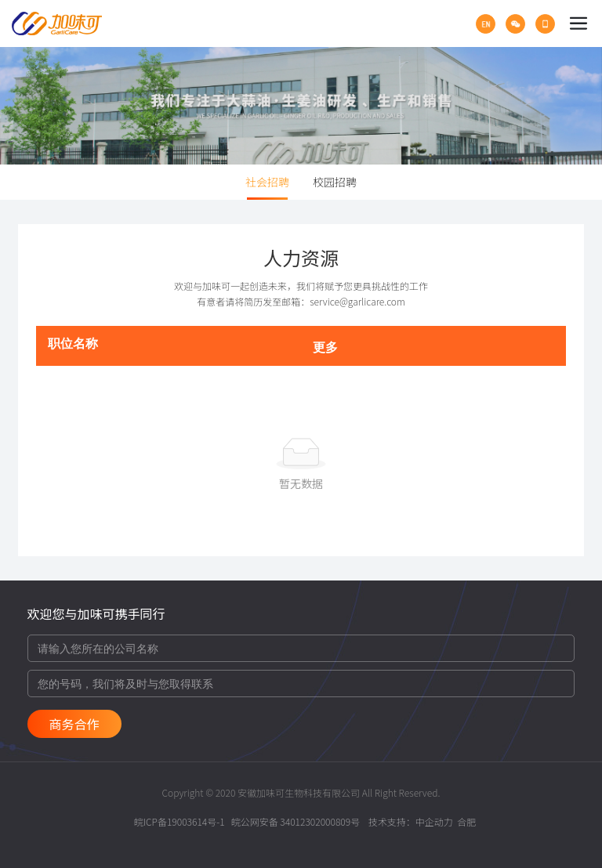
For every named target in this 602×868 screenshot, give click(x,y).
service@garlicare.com (357, 301)
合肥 (466, 821)
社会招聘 (267, 182)
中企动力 (434, 821)
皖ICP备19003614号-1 (180, 821)
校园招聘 (335, 182)
